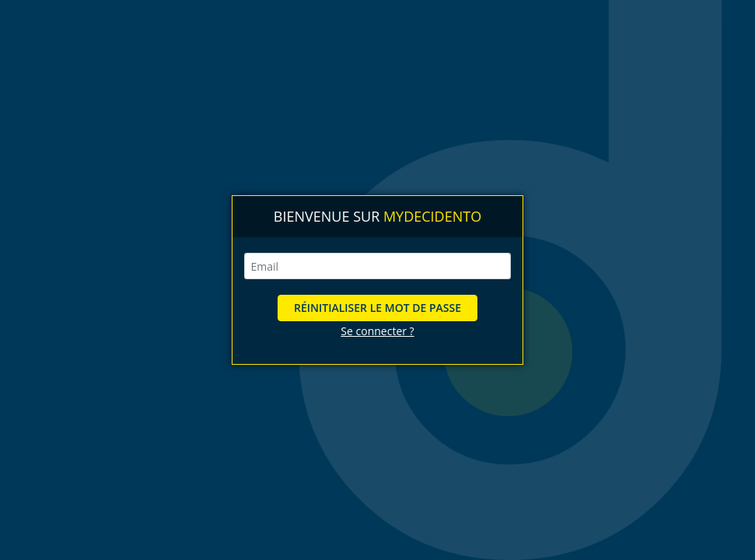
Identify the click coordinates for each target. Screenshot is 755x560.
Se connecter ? (377, 331)
